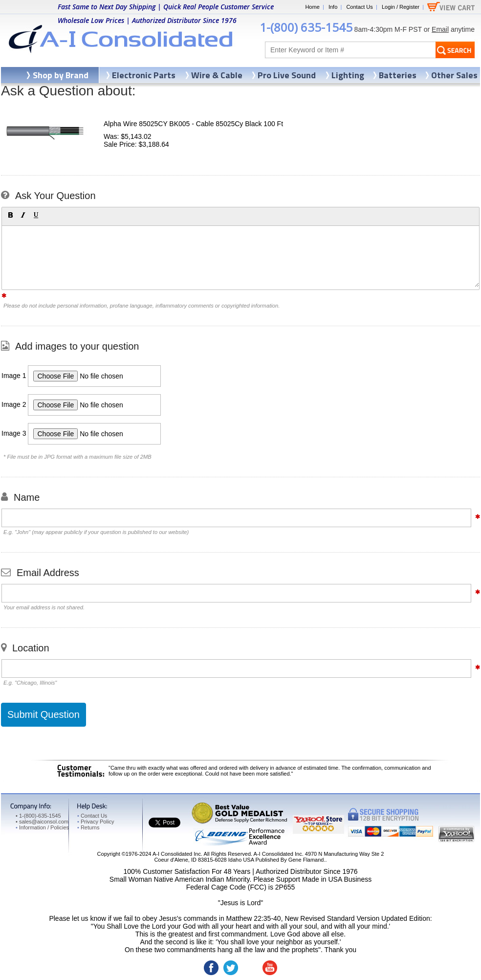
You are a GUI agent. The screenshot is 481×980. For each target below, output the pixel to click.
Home (312, 7)
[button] (10, 215)
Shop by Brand (61, 75)
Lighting (348, 75)
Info (333, 7)
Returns (88, 827)
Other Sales (454, 75)
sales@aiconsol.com (44, 822)
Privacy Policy (96, 822)
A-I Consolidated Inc (177, 854)
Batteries (398, 75)
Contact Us (359, 7)
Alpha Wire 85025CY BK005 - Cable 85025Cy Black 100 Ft (193, 124)
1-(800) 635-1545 (306, 27)
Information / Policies (42, 827)
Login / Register (401, 7)
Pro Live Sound (287, 75)
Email (440, 29)
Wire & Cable (217, 75)
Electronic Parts (144, 75)
